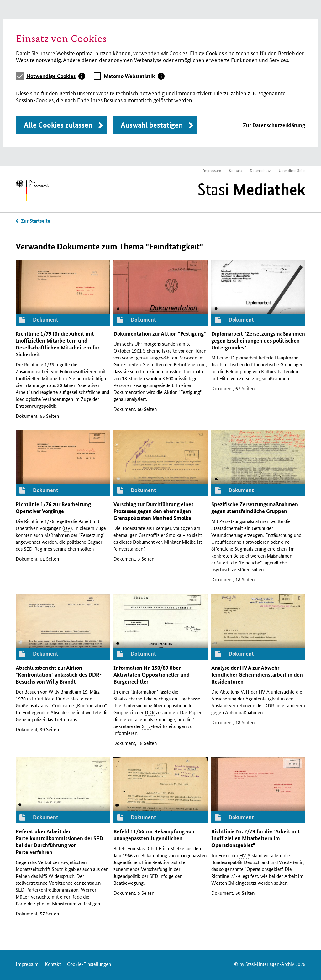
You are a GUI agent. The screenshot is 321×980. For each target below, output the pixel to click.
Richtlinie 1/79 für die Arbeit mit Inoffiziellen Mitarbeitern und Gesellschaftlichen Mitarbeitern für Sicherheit (58, 344)
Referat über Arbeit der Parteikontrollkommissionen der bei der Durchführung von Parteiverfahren (59, 842)
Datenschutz (260, 170)
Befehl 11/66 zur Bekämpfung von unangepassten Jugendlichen (154, 835)
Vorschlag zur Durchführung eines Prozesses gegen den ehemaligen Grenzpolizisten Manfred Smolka (153, 511)
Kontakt (235, 170)
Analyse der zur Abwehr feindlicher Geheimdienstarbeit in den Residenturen (257, 675)
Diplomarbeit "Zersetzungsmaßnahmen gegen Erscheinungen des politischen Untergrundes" (258, 341)
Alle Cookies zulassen (58, 125)
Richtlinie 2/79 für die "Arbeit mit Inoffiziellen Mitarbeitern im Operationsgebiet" (256, 838)
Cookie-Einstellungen (89, 964)
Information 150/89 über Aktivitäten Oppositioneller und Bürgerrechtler (152, 675)
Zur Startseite (36, 221)
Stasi (251, 189)
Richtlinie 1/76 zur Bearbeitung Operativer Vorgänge (53, 508)
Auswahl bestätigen (152, 125)
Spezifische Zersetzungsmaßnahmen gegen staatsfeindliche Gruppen (255, 508)
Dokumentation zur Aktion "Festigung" (160, 334)
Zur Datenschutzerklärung (274, 125)
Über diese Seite (292, 170)
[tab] (56, 76)
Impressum (212, 170)
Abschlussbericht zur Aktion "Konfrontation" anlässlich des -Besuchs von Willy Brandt (59, 675)
